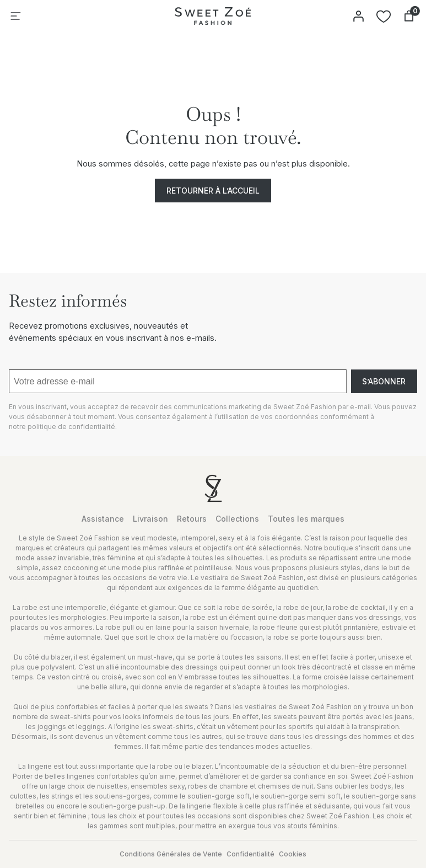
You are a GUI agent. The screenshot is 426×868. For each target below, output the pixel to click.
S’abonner (384, 381)
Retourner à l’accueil (213, 191)
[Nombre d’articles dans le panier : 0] (409, 16)
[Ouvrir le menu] (15, 16)
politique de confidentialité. (72, 427)
